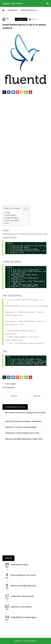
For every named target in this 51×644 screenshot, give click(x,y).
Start (7, 223)
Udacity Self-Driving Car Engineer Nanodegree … (24, 421)
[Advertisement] (25, 125)
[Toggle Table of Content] (24, 209)
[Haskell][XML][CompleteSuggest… (24, 617)
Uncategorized (21, 19)
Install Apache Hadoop (19, 565)
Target (8, 213)
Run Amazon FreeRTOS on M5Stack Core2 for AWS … (25, 414)
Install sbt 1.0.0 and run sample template (21, 427)
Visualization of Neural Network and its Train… (23, 433)
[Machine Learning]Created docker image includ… (24, 439)
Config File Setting (12, 218)
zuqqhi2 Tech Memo (13, 3)
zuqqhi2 (13, 384)
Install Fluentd (10, 215)
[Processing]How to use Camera (23, 575)
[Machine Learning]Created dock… (24, 586)
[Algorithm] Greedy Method (21, 607)
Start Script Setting (12, 220)
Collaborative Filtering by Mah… (23, 596)
